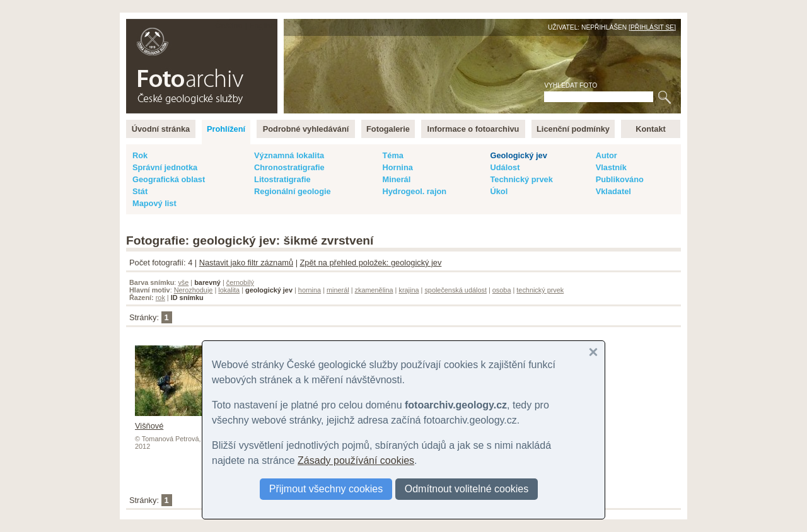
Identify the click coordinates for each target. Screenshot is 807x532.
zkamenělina (374, 290)
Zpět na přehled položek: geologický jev (371, 263)
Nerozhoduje (194, 290)
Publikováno (620, 179)
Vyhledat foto (571, 85)
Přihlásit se (652, 27)
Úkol (499, 191)
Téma (392, 155)
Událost (505, 167)
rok (160, 298)
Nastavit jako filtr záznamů (246, 263)
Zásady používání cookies (356, 460)
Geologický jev (518, 155)
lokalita (229, 290)
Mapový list (154, 203)
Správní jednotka (165, 167)
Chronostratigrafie (289, 167)
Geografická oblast (169, 179)
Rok (140, 155)
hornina (310, 290)
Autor (607, 155)
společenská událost (456, 290)
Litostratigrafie (282, 179)
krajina (409, 290)
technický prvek (540, 290)
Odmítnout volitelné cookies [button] (467, 489)
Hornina (397, 167)
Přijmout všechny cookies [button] (326, 489)
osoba (502, 290)
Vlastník (611, 167)
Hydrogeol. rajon (414, 191)
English (262, 26)
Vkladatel (613, 191)
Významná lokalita (289, 155)
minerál (338, 290)
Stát (140, 191)
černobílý (240, 282)
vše (183, 282)
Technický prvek (521, 179)
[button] (593, 352)
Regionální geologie (293, 191)
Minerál (396, 179)
